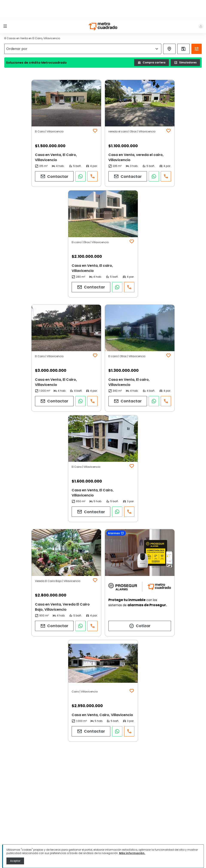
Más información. (132, 853)
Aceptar (15, 861)
